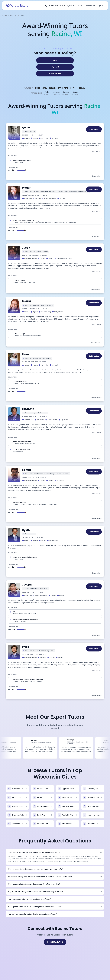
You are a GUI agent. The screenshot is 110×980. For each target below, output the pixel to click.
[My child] (55, 67)
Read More (97, 151)
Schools (80, 6)
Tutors (5, 15)
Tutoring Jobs (90, 6)
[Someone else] (55, 74)
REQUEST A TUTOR (55, 942)
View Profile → (97, 176)
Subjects (70, 6)
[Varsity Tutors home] (17, 6)
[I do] (55, 60)
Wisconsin (13, 15)
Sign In (101, 6)
